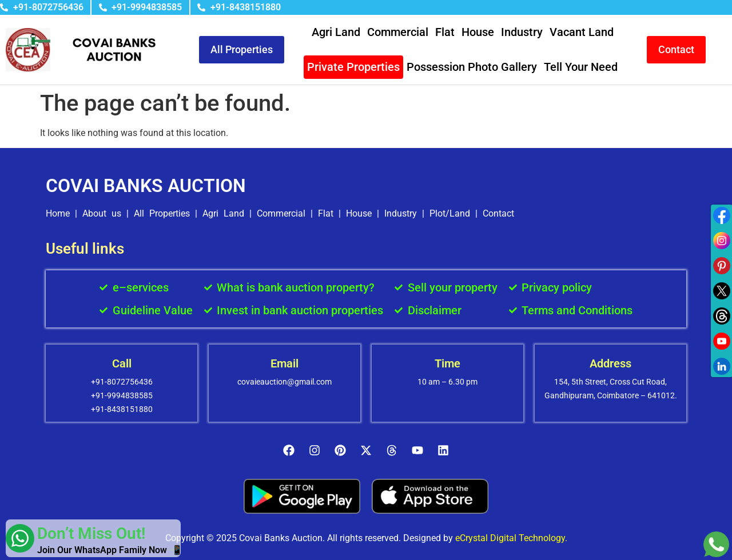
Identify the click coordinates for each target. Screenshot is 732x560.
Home (58, 213)
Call (122, 363)
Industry (522, 32)
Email (285, 363)
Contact (498, 213)
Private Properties (353, 67)
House (478, 32)
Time (447, 363)
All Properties (162, 213)
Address (610, 363)
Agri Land (336, 32)
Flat (445, 32)
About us (102, 213)
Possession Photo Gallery (472, 67)
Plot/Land (450, 213)
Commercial (398, 32)
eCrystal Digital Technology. (511, 538)
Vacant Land (582, 32)
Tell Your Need (581, 67)
